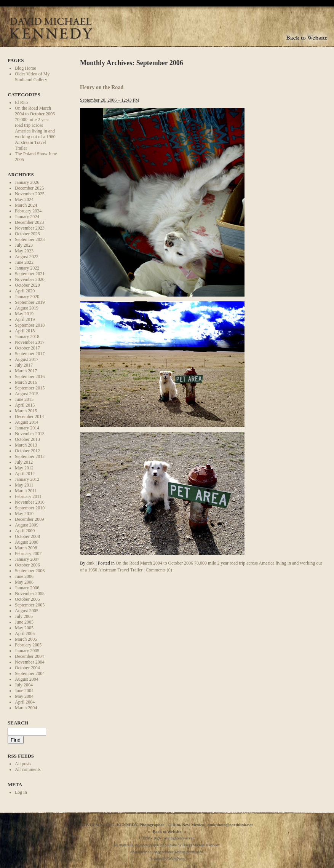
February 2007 (28, 554)
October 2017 (27, 348)
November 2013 (30, 434)
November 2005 (30, 594)
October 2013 (27, 439)
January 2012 (27, 479)
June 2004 (24, 691)
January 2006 (27, 588)
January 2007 (27, 559)
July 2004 (24, 685)
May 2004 (24, 696)
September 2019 (30, 302)
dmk (90, 563)
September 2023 (30, 239)
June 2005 (24, 622)
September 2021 (30, 274)
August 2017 (27, 359)
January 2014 (27, 428)
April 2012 (25, 474)
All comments (28, 769)
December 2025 (29, 188)
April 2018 (25, 331)
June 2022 (24, 262)
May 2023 (24, 251)
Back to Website (167, 831)
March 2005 (26, 639)
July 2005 (24, 616)
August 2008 (27, 542)
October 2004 (27, 668)
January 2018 (27, 337)
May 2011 (24, 485)
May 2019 (24, 314)
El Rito (21, 102)
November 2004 (30, 662)
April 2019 (25, 319)
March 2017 (26, 371)
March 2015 (26, 411)
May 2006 (24, 582)
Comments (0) (159, 570)
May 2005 (24, 628)
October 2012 (27, 451)
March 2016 (26, 382)
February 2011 (28, 496)
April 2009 (25, 531)
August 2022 (27, 257)
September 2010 (30, 508)
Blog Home (26, 68)
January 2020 (27, 297)
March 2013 (26, 445)
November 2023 (30, 228)
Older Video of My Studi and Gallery (32, 77)
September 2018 (30, 325)
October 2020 (27, 285)
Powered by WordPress (167, 859)
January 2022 (27, 268)
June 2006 (24, 576)
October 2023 (27, 234)
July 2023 (24, 245)
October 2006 (27, 565)
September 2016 (30, 377)
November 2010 (30, 502)
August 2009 (27, 525)
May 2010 (24, 514)
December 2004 (29, 656)
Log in (21, 792)
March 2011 (26, 491)
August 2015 (27, 394)
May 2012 (24, 468)
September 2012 (30, 456)
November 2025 (30, 194)
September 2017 (30, 354)
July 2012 (24, 462)
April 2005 (25, 633)
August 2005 (27, 611)
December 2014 (29, 416)
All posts (23, 764)
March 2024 (26, 205)
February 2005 (28, 645)
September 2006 (30, 571)
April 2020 (25, 291)
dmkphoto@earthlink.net (230, 825)
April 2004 (25, 702)
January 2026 (27, 182)
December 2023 (29, 222)
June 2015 (24, 399)
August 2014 (27, 422)
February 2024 (28, 211)
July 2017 (24, 365)
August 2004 (27, 679)
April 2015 (25, 405)
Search (18, 723)
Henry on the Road (102, 87)
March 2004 (26, 708)
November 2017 (30, 342)
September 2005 (30, 605)
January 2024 (27, 217)
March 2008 (26, 548)
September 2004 (30, 673)
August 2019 (27, 308)
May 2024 (24, 199)
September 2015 (30, 388)
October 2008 (27, 536)
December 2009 (29, 519)
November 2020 (30, 279)
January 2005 (27, 651)
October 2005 (27, 599)
